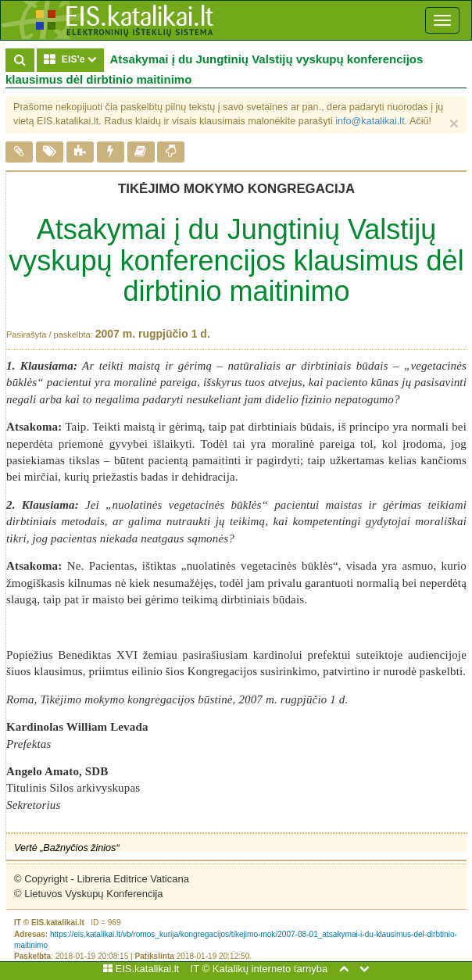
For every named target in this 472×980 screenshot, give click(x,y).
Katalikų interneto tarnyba (270, 969)
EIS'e (73, 59)
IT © (200, 969)
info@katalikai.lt (370, 121)
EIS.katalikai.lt (141, 969)
